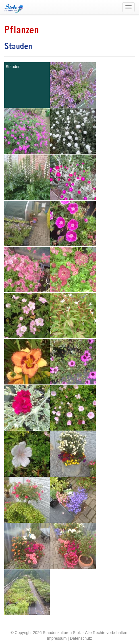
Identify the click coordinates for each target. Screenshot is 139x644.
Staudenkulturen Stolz (62, 633)
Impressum (57, 638)
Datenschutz (81, 638)
